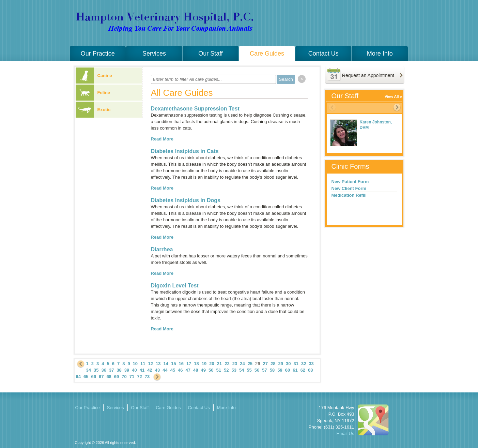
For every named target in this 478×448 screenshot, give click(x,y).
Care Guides (267, 54)
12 (151, 364)
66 (93, 377)
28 (273, 364)
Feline (93, 93)
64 (78, 377)
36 (104, 370)
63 (310, 370)
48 (196, 370)
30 (288, 364)
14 (166, 364)
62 (303, 370)
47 (188, 370)
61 (295, 370)
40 (134, 370)
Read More (162, 139)
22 (227, 364)
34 (89, 370)
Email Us (345, 434)
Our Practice (98, 54)
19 (204, 364)
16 (181, 364)
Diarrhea (162, 249)
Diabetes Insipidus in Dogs (186, 200)
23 (235, 364)
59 (280, 370)
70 (124, 377)
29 (281, 364)
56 (257, 370)
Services (154, 54)
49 (203, 370)
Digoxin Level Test (175, 286)
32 (304, 364)
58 (272, 370)
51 (218, 370)
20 (212, 364)
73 (147, 377)
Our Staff (211, 54)
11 (143, 364)
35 (96, 370)
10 (135, 364)
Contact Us (323, 54)
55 (249, 370)
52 (226, 370)
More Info (380, 54)
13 (158, 364)
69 (117, 377)
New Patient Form (350, 182)
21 (219, 364)
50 (211, 370)
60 (288, 370)
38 (119, 370)
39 (127, 370)
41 (142, 370)
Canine (94, 76)
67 (101, 377)
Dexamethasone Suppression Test (195, 109)
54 (242, 370)
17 (189, 364)
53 (234, 370)
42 (150, 370)
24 (242, 364)
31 (296, 364)
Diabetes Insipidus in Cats (185, 151)
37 (111, 370)
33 (311, 364)
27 (265, 364)
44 (165, 370)
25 (250, 364)
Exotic (93, 110)
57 (264, 370)
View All (392, 96)
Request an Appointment (368, 75)
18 (196, 364)
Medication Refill (349, 195)
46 (180, 370)
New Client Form (349, 188)
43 (157, 370)
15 (173, 364)
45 (173, 370)
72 (139, 377)
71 (132, 377)
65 (86, 377)
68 (109, 377)
